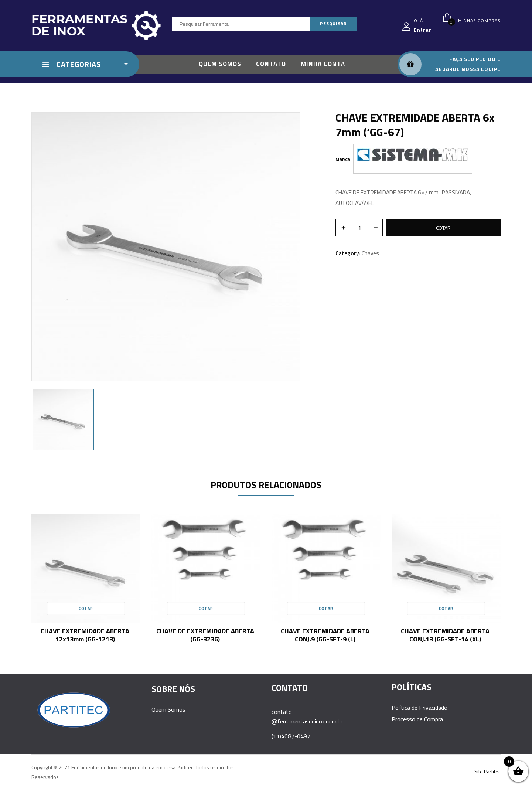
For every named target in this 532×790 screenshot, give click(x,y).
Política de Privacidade (419, 708)
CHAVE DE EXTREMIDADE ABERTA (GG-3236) (205, 635)
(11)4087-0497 (291, 736)
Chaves (370, 253)
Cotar (443, 228)
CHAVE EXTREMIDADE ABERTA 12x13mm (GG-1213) (85, 635)
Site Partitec (487, 771)
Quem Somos (168, 709)
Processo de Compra (417, 719)
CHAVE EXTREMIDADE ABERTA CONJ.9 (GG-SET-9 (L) (325, 635)
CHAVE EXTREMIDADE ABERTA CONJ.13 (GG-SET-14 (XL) (445, 635)
